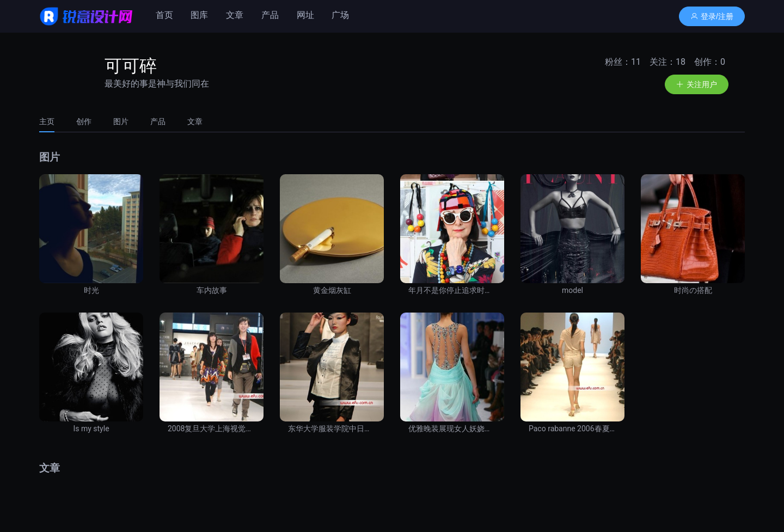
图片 (121, 121)
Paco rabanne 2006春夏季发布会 (572, 429)
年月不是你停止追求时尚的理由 (452, 290)
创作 (84, 121)
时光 (91, 290)
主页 (47, 121)
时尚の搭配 (693, 290)
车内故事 (212, 290)
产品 (270, 15)
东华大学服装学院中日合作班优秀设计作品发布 (332, 429)
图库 (199, 15)
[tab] (52, 121)
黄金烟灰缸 (332, 290)
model (572, 290)
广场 (340, 15)
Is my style (91, 429)
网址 (305, 15)
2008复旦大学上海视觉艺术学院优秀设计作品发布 (212, 429)
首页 (164, 15)
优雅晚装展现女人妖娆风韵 (452, 429)
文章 (235, 15)
